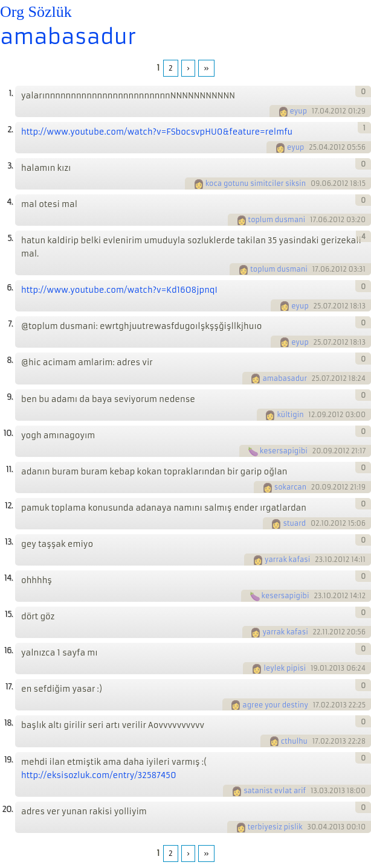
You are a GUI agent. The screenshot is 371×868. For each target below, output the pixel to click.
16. (8, 650)
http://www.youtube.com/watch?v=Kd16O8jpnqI (119, 290)
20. (7, 809)
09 (315, 183)
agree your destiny (275, 705)
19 (314, 668)
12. (9, 506)
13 (314, 791)
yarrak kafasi (287, 560)
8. (10, 360)
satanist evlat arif (275, 791)
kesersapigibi (284, 451)
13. (9, 542)
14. (8, 578)
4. (10, 202)
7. (10, 324)
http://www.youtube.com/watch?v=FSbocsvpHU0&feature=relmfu (157, 132)
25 (313, 147)
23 (319, 560)
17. (9, 687)
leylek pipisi (285, 668)
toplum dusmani (277, 220)
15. (9, 614)
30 (312, 827)
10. (8, 433)
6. (10, 288)
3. (10, 166)
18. (8, 723)
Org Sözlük (36, 12)
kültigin (290, 415)
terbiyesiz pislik (275, 827)
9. (10, 397)
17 (315, 111)
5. (10, 238)
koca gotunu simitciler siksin (256, 183)
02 (315, 523)
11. (9, 469)
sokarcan (290, 487)
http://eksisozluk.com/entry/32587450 (99, 775)
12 (311, 415)
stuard (294, 523)
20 (317, 451)
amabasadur (68, 37)
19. (8, 760)
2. (10, 129)
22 (317, 632)
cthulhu (294, 741)
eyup (299, 111)
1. (11, 93)
